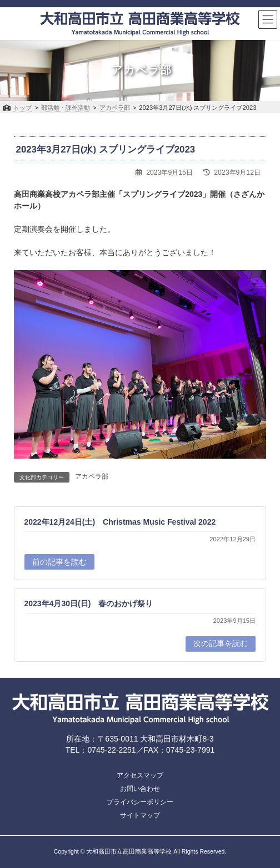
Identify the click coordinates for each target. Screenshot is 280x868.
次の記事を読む (221, 643)
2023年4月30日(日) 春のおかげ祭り (89, 603)
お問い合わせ (140, 789)
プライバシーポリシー (140, 802)
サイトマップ (140, 815)
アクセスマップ (140, 775)
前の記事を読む (59, 561)
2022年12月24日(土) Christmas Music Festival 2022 (120, 521)
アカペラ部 (92, 476)
